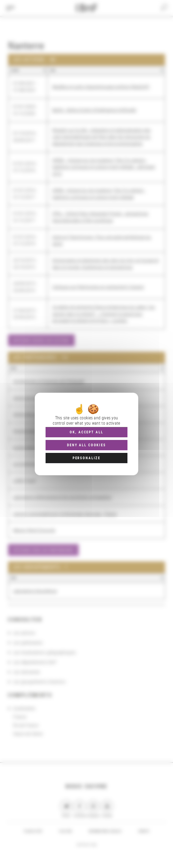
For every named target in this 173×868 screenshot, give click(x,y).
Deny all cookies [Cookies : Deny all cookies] (86, 445)
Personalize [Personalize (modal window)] (86, 458)
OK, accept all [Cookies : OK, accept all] (86, 432)
